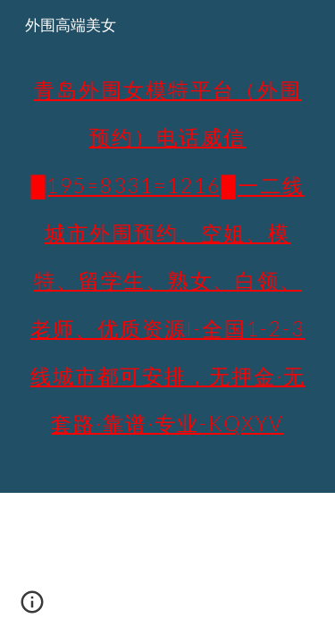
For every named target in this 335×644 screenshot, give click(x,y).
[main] (168, 246)
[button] (32, 608)
